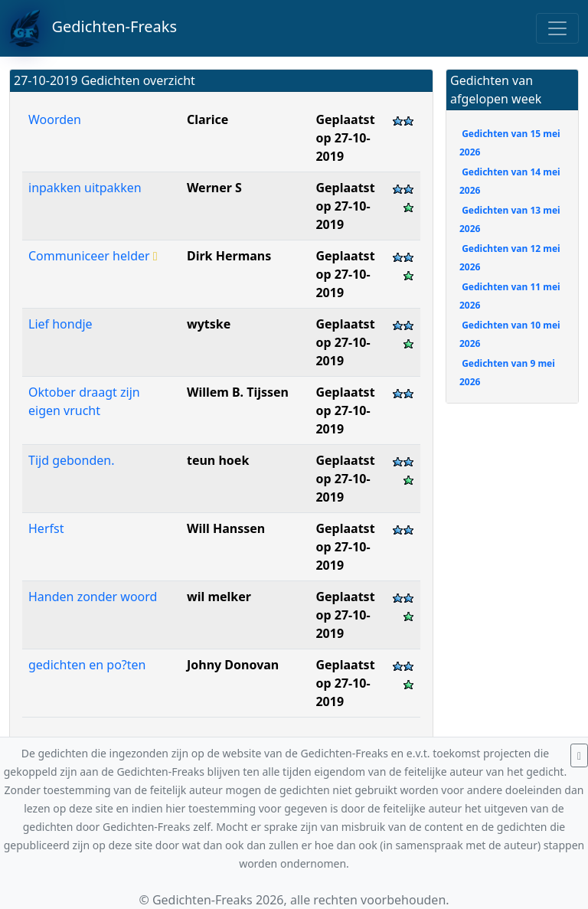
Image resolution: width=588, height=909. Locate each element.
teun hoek (218, 460)
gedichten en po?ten (87, 665)
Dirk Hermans (229, 256)
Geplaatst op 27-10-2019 (345, 138)
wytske (209, 324)
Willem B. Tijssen (238, 392)
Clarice (207, 119)
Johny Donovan (233, 665)
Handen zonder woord (93, 597)
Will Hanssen (226, 528)
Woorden (55, 119)
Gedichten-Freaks (93, 28)
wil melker (219, 597)
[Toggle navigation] (557, 28)
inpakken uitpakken (85, 188)
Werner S (214, 188)
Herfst (46, 528)
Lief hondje (60, 324)
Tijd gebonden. (71, 460)
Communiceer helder (93, 256)
